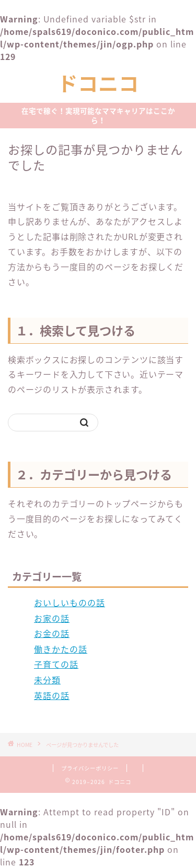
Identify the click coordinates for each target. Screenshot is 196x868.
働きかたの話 (61, 649)
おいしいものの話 (70, 602)
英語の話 (52, 695)
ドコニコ (98, 84)
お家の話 (52, 618)
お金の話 (52, 633)
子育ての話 (56, 664)
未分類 (47, 680)
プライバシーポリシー (90, 768)
